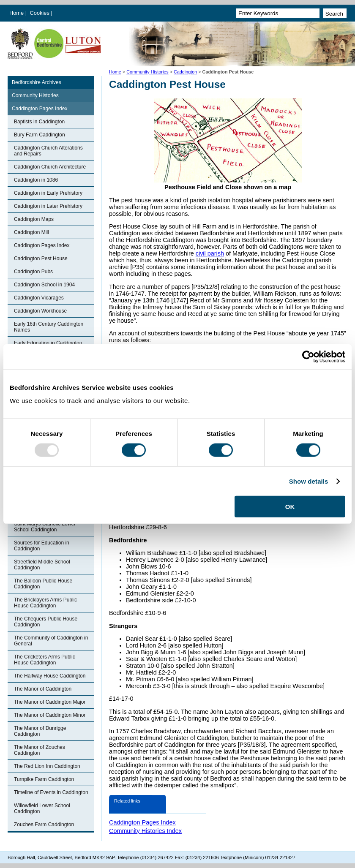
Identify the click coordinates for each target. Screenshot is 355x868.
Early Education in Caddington (48, 343)
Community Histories (147, 72)
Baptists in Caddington (39, 122)
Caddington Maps (34, 219)
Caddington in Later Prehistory (48, 206)
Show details (309, 481)
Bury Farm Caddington (40, 135)
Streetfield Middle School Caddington (42, 565)
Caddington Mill (31, 232)
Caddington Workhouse (40, 311)
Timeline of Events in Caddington (51, 792)
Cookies (41, 13)
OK (290, 507)
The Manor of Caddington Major (50, 702)
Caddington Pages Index (40, 109)
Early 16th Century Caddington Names (49, 327)
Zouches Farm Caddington (44, 824)
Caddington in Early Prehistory (48, 193)
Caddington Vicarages (39, 298)
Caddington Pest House (41, 258)
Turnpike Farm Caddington (44, 779)
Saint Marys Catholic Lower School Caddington (45, 527)
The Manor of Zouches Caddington (40, 750)
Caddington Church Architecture (50, 167)
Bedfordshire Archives (37, 82)
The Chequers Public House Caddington (46, 622)
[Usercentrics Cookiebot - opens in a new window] (308, 356)
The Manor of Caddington (43, 689)
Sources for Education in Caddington (42, 546)
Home (16, 13)
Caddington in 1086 (36, 180)
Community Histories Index (145, 831)
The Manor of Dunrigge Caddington (40, 731)
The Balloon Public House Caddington (43, 584)
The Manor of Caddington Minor (50, 715)
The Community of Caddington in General (51, 641)
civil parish (210, 253)
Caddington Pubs (33, 272)
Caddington (185, 72)
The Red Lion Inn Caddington (47, 766)
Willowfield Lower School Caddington (42, 808)
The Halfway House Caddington (50, 676)
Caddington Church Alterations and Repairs (48, 151)
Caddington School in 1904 (44, 285)
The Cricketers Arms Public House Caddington (45, 660)
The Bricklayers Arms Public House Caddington (45, 603)
